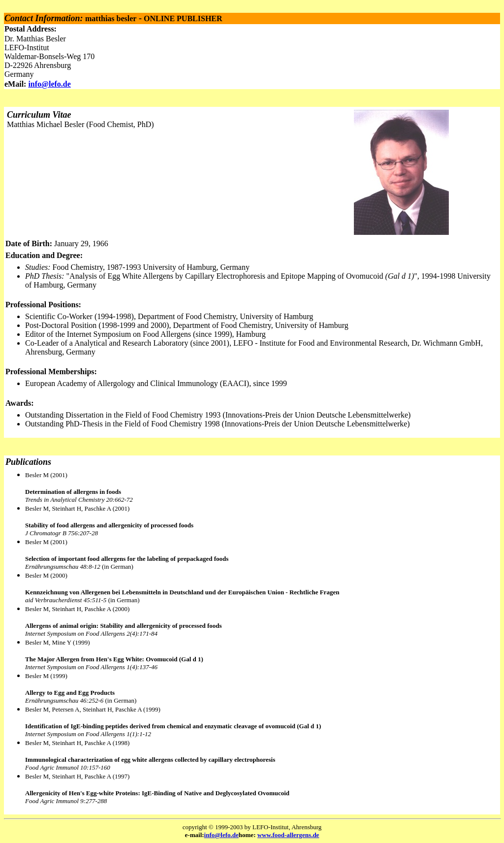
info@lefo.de (49, 84)
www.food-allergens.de (288, 835)
